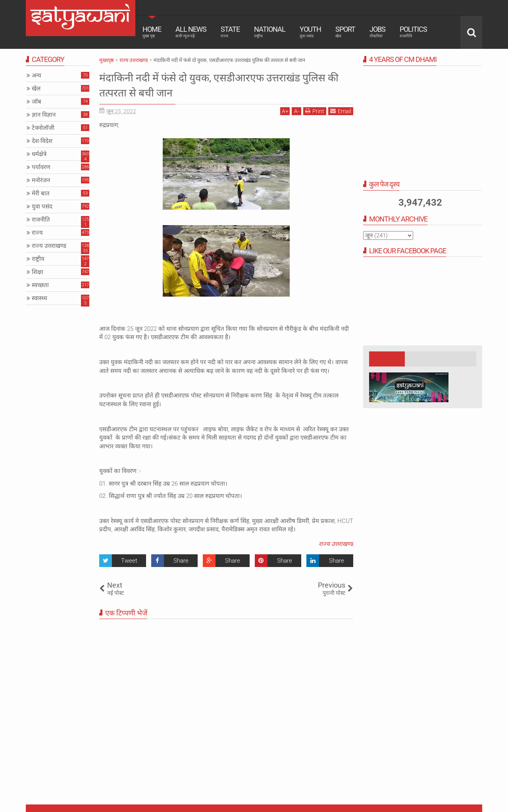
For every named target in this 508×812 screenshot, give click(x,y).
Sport (345, 32)
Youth (310, 32)
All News (191, 32)
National (270, 32)
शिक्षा (38, 272)
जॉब (37, 102)
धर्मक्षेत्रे (39, 154)
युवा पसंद (42, 206)
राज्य (37, 233)
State (230, 32)
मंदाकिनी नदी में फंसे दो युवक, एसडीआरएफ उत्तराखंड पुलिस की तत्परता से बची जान (222, 85)
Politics (413, 32)
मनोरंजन (41, 180)
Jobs (377, 32)
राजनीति (41, 220)
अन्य (37, 75)
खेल (36, 89)
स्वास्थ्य (39, 298)
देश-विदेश (42, 141)
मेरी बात (41, 193)
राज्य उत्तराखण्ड (336, 544)
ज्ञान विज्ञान (44, 115)
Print (315, 111)
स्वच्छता (40, 285)
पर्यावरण (41, 167)
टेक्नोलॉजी (43, 128)
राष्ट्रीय (38, 259)
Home (152, 32)
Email (341, 111)
